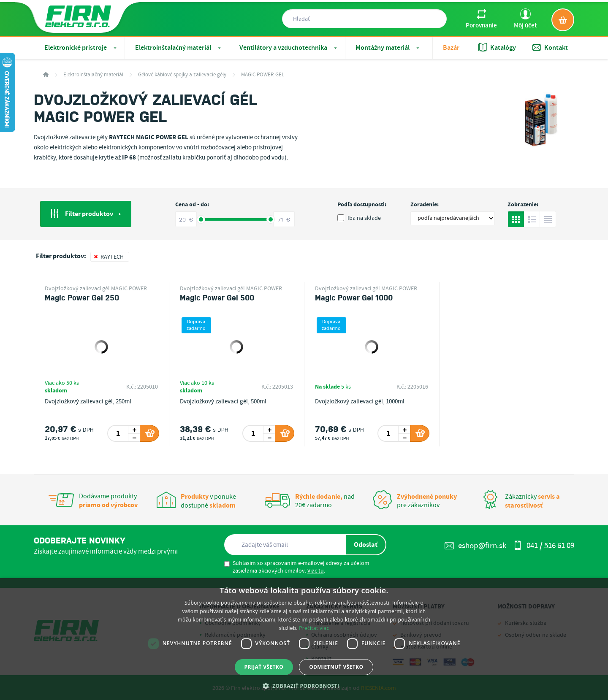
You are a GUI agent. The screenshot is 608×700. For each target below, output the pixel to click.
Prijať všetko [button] (264, 667)
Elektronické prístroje (81, 48)
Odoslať (366, 545)
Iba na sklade (359, 218)
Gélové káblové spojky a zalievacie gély (182, 75)
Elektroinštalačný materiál (179, 48)
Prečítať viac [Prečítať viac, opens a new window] (314, 628)
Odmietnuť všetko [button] (336, 667)
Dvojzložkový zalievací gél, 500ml (223, 402)
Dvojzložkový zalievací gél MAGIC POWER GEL (96, 289)
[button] (304, 686)
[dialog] (304, 639)
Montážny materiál (388, 48)
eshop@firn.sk (475, 546)
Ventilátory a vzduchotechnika (289, 48)
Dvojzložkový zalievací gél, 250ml (88, 402)
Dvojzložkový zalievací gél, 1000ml (360, 402)
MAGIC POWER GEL (263, 75)
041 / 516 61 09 (544, 546)
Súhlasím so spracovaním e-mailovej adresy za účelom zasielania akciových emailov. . (297, 567)
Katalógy (497, 48)
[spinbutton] (118, 433)
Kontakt (550, 48)
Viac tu (316, 571)
